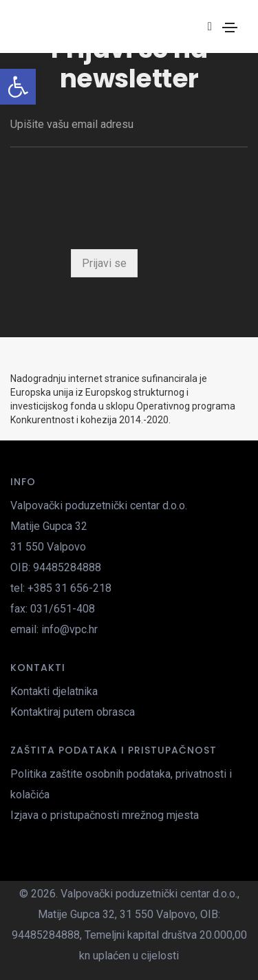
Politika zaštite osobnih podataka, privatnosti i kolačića (121, 784)
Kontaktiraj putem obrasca (73, 712)
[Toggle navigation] (230, 28)
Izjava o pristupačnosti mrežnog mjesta (105, 815)
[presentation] (115, 202)
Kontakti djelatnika (54, 691)
